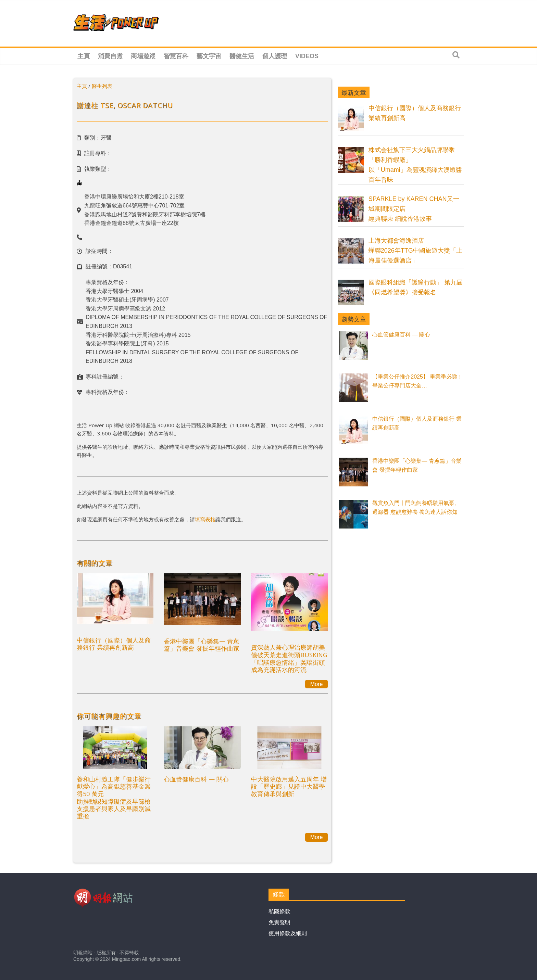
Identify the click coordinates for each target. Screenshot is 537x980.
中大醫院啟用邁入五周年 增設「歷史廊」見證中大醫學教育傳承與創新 (289, 786)
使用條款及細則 (288, 933)
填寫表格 (205, 519)
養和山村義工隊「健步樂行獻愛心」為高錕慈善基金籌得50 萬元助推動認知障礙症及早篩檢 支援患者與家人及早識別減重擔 (114, 798)
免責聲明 (279, 922)
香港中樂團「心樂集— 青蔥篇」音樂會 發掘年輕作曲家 (202, 645)
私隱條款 (279, 911)
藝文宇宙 (209, 56)
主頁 (84, 56)
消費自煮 (110, 56)
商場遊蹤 (143, 56)
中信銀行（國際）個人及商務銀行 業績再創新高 (114, 644)
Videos (307, 56)
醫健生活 (242, 56)
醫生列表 (102, 86)
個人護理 (275, 56)
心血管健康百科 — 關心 (196, 779)
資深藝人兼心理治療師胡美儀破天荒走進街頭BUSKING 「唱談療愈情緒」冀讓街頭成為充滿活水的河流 (289, 658)
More (316, 684)
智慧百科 (176, 56)
